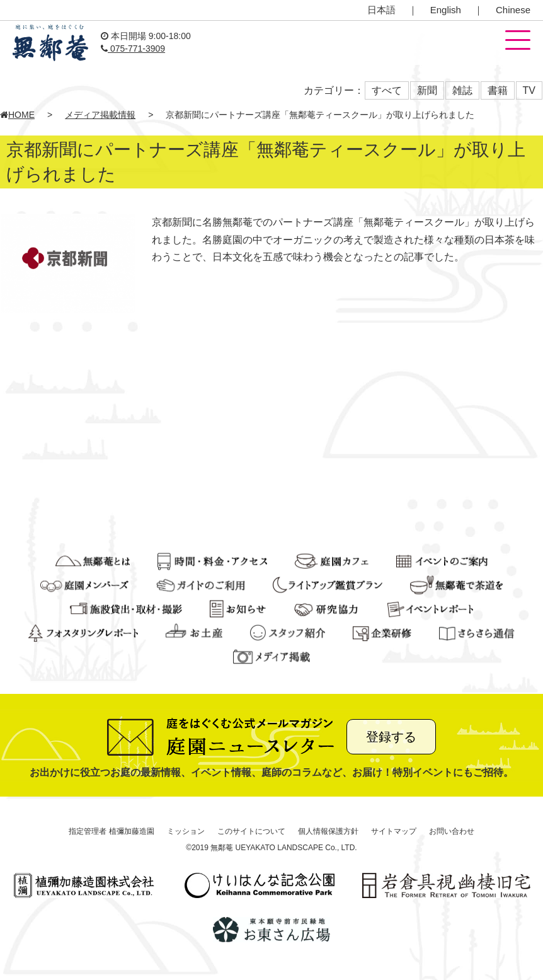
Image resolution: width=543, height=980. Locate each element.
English (446, 10)
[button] (518, 41)
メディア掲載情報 (100, 115)
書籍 (498, 90)
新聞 (427, 90)
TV (529, 90)
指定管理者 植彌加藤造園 (111, 831)
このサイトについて (251, 831)
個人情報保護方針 (328, 831)
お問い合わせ (452, 831)
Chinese (513, 10)
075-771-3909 (133, 49)
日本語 (381, 10)
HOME (17, 115)
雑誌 (462, 90)
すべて (387, 90)
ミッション (186, 831)
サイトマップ (394, 831)
